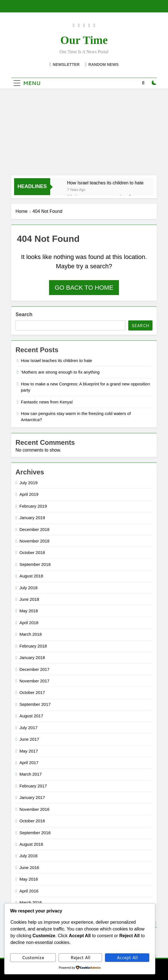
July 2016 (28, 856)
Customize (33, 957)
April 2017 (29, 763)
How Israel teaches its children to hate (105, 183)
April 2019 (29, 494)
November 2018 (34, 541)
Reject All (80, 957)
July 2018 (28, 588)
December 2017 (34, 669)
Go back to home (84, 288)
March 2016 (31, 902)
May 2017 (29, 751)
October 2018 (32, 552)
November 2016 (34, 809)
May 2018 (29, 611)
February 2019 (33, 506)
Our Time (84, 40)
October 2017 (32, 692)
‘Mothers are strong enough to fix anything (60, 372)
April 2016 (29, 891)
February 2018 (33, 646)
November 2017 (34, 681)
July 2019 (28, 483)
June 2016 (29, 868)
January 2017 (32, 797)
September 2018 (35, 564)
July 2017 (28, 728)
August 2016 (31, 844)
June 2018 (29, 599)
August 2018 (31, 576)
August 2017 (31, 716)
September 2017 (35, 704)
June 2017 (29, 739)
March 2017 (31, 774)
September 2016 (35, 833)
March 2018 (31, 634)
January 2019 (32, 518)
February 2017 (33, 786)
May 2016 (29, 879)
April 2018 (29, 623)
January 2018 (32, 658)
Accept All (127, 957)
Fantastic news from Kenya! (47, 402)
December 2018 (34, 529)
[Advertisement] (84, 133)
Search (24, 314)
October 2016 (32, 821)
